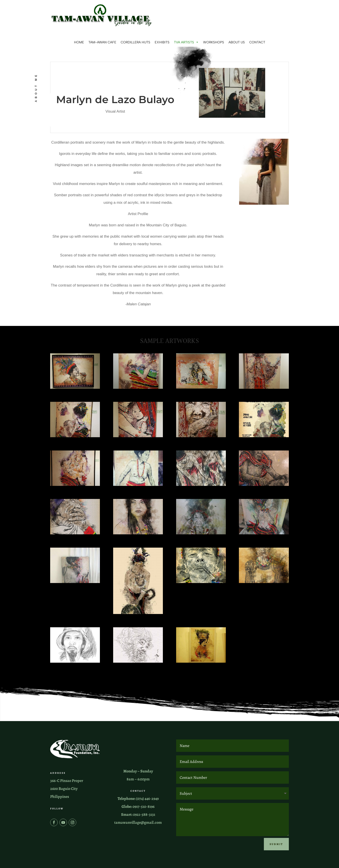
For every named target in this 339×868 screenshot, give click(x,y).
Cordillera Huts (135, 42)
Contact (257, 42)
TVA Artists (186, 42)
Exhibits (162, 42)
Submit (276, 843)
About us (237, 42)
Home (79, 42)
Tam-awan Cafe (102, 42)
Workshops (214, 42)
